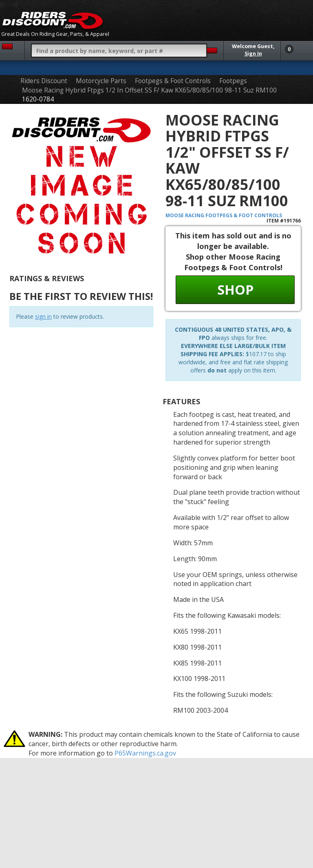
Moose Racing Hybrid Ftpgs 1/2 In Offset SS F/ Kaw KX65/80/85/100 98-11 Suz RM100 (149, 90)
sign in (43, 316)
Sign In (253, 54)
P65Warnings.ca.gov (145, 753)
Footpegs (233, 81)
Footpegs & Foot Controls (173, 81)
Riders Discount (44, 81)
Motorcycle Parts (101, 81)
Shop (235, 290)
